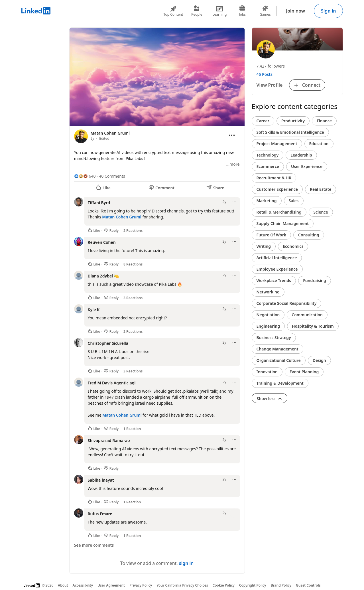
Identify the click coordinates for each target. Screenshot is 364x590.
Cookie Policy (224, 585)
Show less (270, 399)
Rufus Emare (100, 514)
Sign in (328, 11)
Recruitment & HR (274, 178)
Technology (268, 155)
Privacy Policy (141, 585)
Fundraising (315, 280)
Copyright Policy (253, 585)
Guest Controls (308, 585)
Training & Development (280, 383)
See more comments (94, 545)
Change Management (277, 349)
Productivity (293, 121)
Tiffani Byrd (99, 203)
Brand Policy (281, 585)
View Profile (270, 85)
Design (319, 360)
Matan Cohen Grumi (122, 217)
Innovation (267, 372)
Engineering (268, 326)
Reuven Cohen (102, 242)
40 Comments (112, 176)
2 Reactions (133, 231)
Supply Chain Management (283, 223)
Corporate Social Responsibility (287, 303)
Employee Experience (277, 269)
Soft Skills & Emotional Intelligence (290, 132)
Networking (268, 292)
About (63, 585)
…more (233, 164)
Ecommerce (268, 166)
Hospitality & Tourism (313, 326)
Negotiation (268, 315)
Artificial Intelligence (277, 258)
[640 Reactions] (85, 176)
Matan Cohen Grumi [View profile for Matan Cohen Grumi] (110, 133)
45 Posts (265, 74)
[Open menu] (232, 135)
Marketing (267, 201)
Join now (295, 11)
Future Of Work (272, 235)
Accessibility (83, 585)
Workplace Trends (274, 280)
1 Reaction (132, 429)
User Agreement (111, 585)
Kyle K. (94, 310)
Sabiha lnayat (101, 480)
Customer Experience (277, 189)
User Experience (307, 166)
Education (319, 144)
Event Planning (304, 372)
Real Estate (321, 189)
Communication (307, 315)
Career (263, 121)
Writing (264, 246)
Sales (294, 201)
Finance (324, 121)
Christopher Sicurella (108, 343)
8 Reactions (133, 264)
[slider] (157, 111)
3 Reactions (133, 298)
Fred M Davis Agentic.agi (112, 383)
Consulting (309, 235)
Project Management (277, 144)
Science (321, 212)
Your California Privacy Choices (182, 585)
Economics (293, 246)
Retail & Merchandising (279, 212)
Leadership (301, 155)
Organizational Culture (279, 360)
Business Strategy (274, 337)
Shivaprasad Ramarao (109, 440)
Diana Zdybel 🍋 (103, 276)
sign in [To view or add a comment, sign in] (186, 563)
